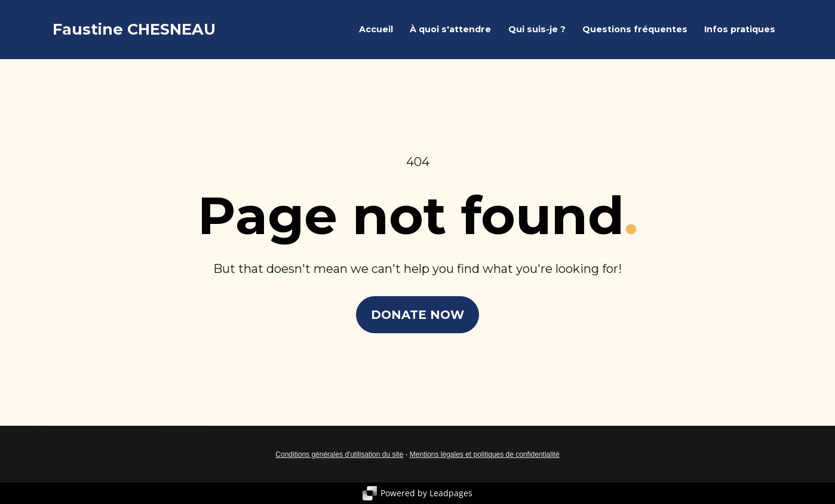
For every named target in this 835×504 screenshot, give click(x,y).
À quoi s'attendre (450, 29)
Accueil (376, 29)
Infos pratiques (740, 29)
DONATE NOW (418, 315)
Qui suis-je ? (537, 29)
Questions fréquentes (635, 29)
